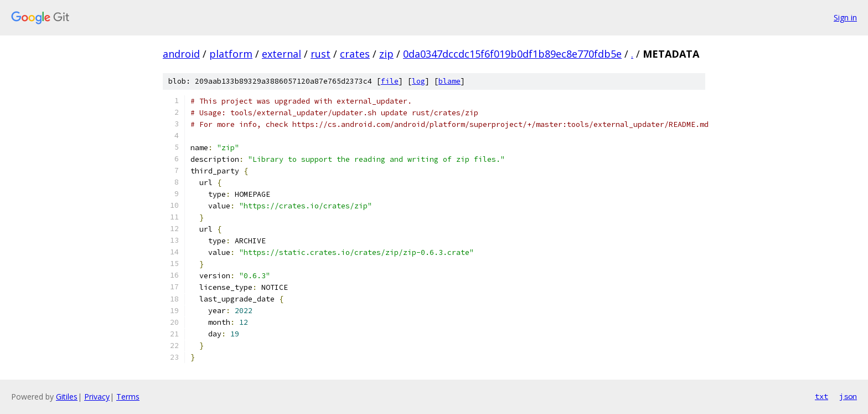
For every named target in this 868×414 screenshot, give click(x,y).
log (418, 81)
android (181, 54)
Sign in (845, 17)
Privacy (97, 397)
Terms (128, 397)
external (281, 54)
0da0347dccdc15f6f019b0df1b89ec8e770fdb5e (512, 54)
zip (386, 54)
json (848, 396)
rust (321, 54)
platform (231, 54)
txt (821, 396)
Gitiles (67, 397)
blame (449, 81)
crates (355, 54)
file (390, 81)
